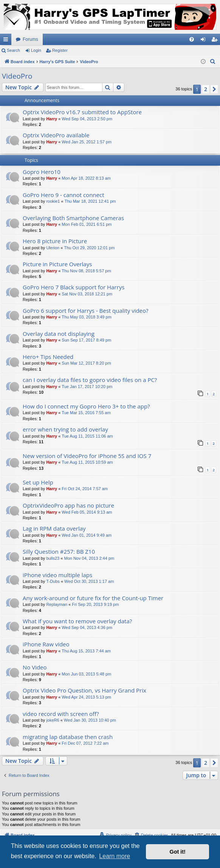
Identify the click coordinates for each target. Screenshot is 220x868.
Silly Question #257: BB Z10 (59, 551)
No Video (35, 667)
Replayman (57, 604)
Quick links (7, 41)
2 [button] (206, 89)
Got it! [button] (178, 852)
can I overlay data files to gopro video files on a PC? (90, 380)
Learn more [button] (115, 856)
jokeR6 (53, 720)
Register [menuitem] (216, 41)
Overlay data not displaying (59, 334)
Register (60, 50)
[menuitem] (192, 39)
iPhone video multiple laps (57, 575)
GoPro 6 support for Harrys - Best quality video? (86, 311)
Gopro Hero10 (42, 172)
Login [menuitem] (205, 41)
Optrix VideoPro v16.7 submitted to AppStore (82, 112)
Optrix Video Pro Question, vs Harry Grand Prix (84, 690)
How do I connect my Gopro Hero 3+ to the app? (86, 406)
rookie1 (53, 201)
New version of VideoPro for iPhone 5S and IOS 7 (87, 456)
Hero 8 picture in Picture (55, 241)
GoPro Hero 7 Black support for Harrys (74, 287)
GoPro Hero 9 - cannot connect (63, 195)
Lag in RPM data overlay (54, 528)
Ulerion (53, 248)
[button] (214, 89)
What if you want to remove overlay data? (77, 621)
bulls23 (53, 558)
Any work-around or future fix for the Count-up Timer (93, 598)
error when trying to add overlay (65, 429)
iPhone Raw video (46, 644)
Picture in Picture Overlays (57, 264)
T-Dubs (53, 581)
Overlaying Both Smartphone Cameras (73, 218)
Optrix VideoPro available (56, 135)
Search (13, 50)
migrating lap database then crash (68, 737)
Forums (30, 39)
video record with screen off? (61, 714)
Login (36, 50)
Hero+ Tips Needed (48, 357)
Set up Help (38, 482)
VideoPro (17, 76)
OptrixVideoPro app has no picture (68, 505)
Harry (52, 119)
